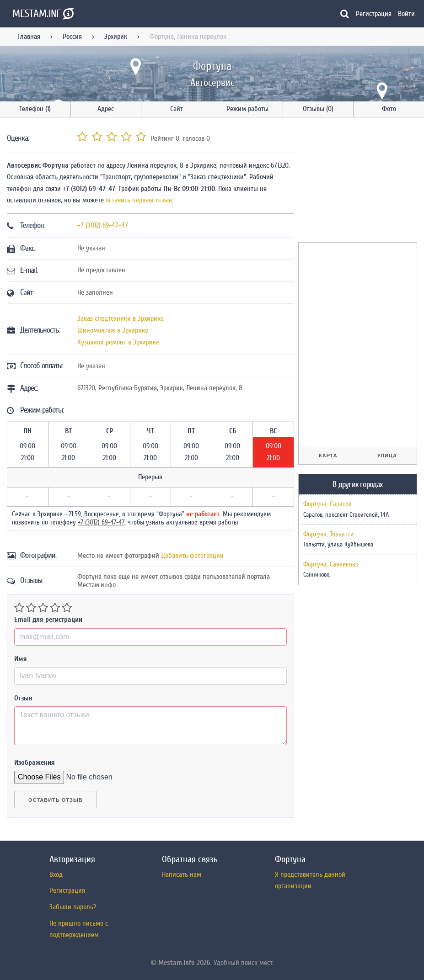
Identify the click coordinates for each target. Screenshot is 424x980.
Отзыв (23, 698)
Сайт (177, 109)
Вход (56, 874)
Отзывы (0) (318, 109)
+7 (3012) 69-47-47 (103, 225)
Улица (387, 456)
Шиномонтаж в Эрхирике (113, 330)
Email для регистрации (48, 620)
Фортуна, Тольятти (328, 535)
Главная (29, 37)
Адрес (106, 109)
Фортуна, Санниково (331, 565)
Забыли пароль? (73, 907)
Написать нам (182, 874)
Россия (72, 37)
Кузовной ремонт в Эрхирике (118, 342)
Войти (406, 14)
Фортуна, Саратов (327, 504)
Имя (21, 659)
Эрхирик (116, 37)
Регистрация (374, 14)
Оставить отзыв (56, 800)
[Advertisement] (361, 181)
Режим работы (247, 109)
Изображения (35, 763)
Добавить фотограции (192, 556)
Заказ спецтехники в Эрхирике (121, 318)
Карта (328, 456)
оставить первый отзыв (139, 200)
